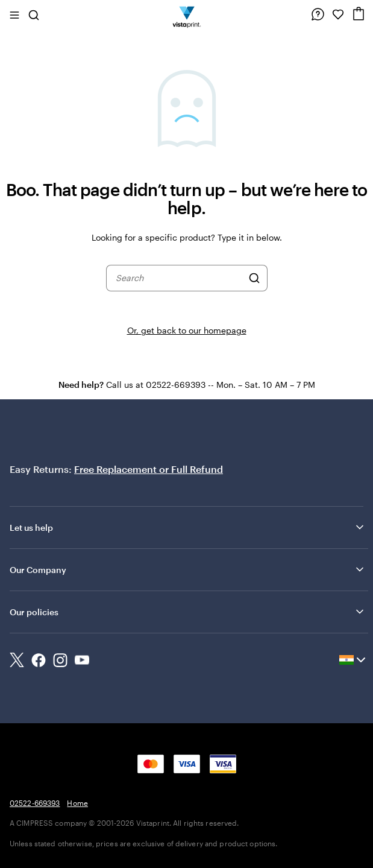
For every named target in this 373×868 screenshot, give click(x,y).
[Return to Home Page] (186, 14)
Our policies (188, 612)
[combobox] (179, 278)
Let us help (188, 527)
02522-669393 (35, 803)
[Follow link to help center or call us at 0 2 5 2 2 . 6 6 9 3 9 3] (318, 14)
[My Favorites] (338, 14)
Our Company (188, 569)
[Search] (254, 278)
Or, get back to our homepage (187, 330)
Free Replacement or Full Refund (149, 469)
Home (77, 803)
